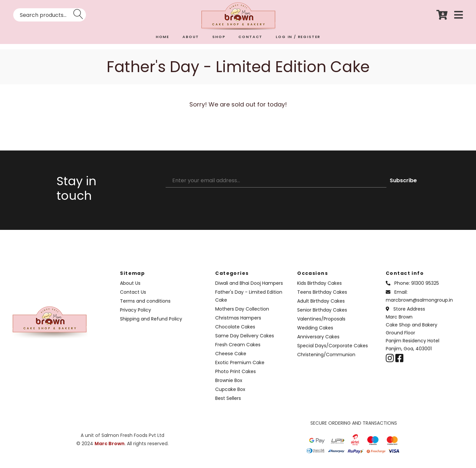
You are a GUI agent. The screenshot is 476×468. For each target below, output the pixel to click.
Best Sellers (228, 398)
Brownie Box (229, 380)
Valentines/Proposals (321, 319)
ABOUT (191, 37)
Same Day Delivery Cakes (245, 336)
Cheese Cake (231, 354)
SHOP (219, 37)
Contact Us (133, 292)
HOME (162, 37)
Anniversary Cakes (318, 337)
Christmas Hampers (238, 318)
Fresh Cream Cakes (238, 345)
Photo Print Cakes (236, 371)
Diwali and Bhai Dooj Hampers (249, 283)
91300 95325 (425, 283)
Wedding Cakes (315, 328)
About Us (130, 283)
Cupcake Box (230, 389)
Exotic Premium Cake (240, 362)
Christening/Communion (326, 355)
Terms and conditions (145, 301)
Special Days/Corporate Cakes (333, 346)
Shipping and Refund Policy (151, 319)
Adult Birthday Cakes (321, 301)
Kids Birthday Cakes (319, 283)
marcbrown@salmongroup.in (419, 300)
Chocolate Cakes (235, 327)
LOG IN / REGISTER (298, 37)
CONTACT (250, 37)
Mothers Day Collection (242, 309)
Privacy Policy (136, 310)
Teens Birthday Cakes (322, 292)
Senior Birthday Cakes (322, 310)
